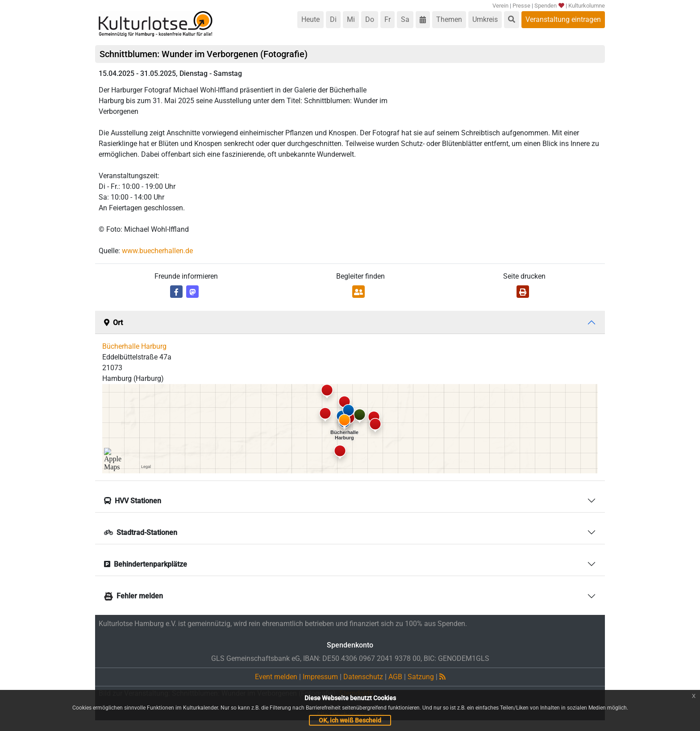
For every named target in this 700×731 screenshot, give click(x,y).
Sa (405, 19)
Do (370, 19)
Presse (521, 6)
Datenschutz (363, 677)
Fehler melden (133, 596)
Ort (113, 323)
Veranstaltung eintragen (563, 19)
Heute (310, 19)
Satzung (421, 677)
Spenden (549, 6)
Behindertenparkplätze (146, 564)
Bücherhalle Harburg (134, 346)
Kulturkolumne (587, 6)
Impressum (320, 677)
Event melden (276, 677)
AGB (395, 677)
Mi (351, 19)
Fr (387, 19)
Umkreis (485, 19)
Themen (449, 19)
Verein (500, 6)
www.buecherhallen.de (157, 251)
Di (333, 19)
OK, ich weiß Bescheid (350, 720)
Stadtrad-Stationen (141, 533)
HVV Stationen (133, 501)
